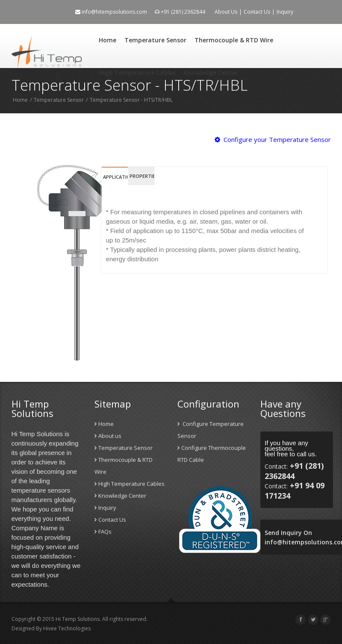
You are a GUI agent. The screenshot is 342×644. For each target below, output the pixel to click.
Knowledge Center (211, 72)
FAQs (103, 532)
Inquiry (285, 12)
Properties (142, 176)
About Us (226, 12)
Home (108, 40)
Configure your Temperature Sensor (273, 139)
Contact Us (257, 12)
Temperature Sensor (155, 40)
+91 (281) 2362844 (180, 12)
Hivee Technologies (66, 628)
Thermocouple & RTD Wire (234, 40)
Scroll (325, 618)
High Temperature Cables (137, 72)
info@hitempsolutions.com (111, 12)
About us (108, 436)
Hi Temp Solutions (78, 619)
